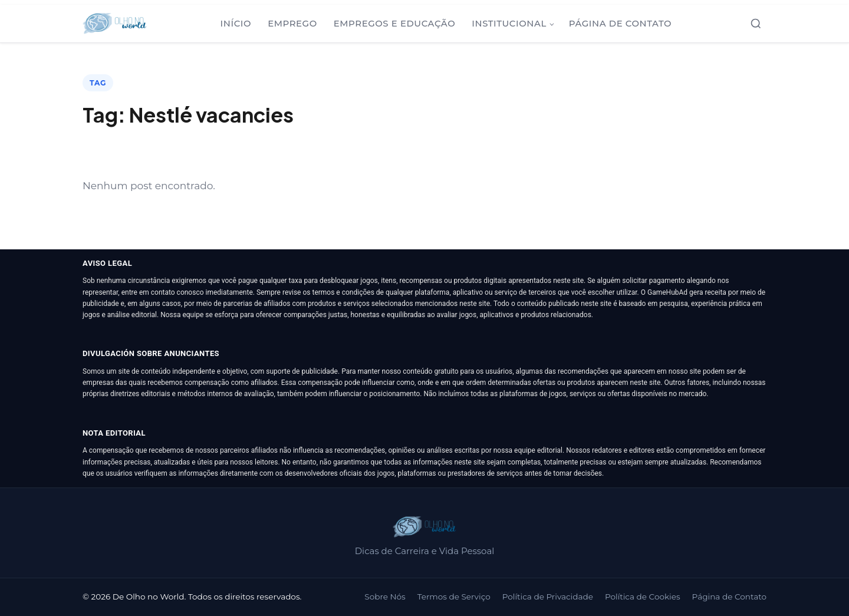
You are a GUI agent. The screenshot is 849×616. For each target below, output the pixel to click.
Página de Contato (620, 24)
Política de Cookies (643, 597)
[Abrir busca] (756, 24)
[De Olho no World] (115, 24)
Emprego (292, 24)
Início (236, 24)
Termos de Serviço (454, 597)
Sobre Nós (385, 597)
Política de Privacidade (548, 597)
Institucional (509, 24)
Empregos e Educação (395, 24)
